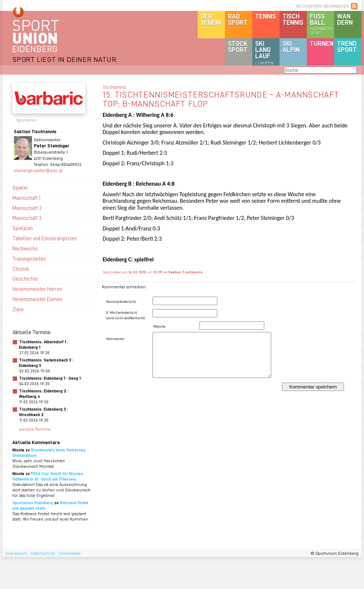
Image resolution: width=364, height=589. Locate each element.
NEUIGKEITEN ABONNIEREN (323, 6)
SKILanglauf (264, 52)
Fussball (322, 24)
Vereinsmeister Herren (37, 289)
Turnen (322, 43)
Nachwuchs (25, 248)
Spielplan (23, 228)
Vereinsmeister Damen (37, 299)
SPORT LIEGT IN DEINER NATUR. (65, 59)
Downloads (70, 553)
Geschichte (25, 278)
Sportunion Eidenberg (33, 503)
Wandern (345, 19)
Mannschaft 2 (27, 208)
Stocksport (238, 46)
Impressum (16, 553)
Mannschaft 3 (27, 218)
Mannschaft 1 (26, 198)
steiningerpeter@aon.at (38, 170)
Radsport (238, 19)
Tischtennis (293, 19)
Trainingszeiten (29, 258)
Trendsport (347, 46)
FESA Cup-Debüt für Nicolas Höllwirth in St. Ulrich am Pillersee (48, 476)
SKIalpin (291, 46)
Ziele (18, 309)
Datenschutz (43, 553)
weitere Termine (35, 429)
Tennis (266, 16)
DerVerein (211, 19)
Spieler (20, 187)
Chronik (21, 269)
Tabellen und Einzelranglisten (45, 238)
